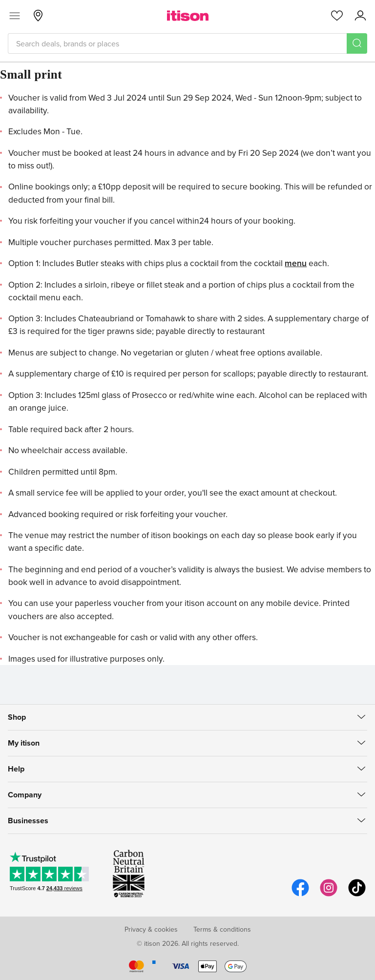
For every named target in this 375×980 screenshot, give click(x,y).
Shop (17, 717)
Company (25, 795)
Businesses (28, 821)
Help (16, 769)
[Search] (357, 43)
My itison (24, 743)
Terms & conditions (222, 929)
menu (296, 263)
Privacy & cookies (151, 929)
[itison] (188, 16)
